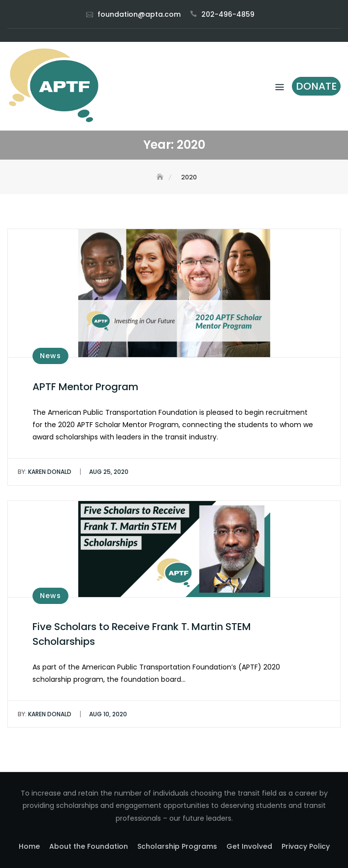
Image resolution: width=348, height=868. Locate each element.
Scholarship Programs (177, 846)
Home (29, 846)
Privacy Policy (306, 846)
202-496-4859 (228, 14)
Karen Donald (45, 472)
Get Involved (249, 846)
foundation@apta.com (139, 14)
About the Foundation (89, 846)
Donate (316, 86)
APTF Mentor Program (85, 387)
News (50, 356)
